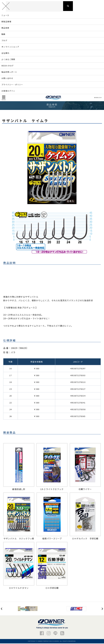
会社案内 (5, 54)
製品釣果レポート (9, 72)
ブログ (4, 41)
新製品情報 (6, 22)
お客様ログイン (8, 91)
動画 (3, 35)
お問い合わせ (7, 79)
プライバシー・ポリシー (12, 85)
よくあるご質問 (8, 60)
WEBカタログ (8, 66)
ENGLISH (98, 98)
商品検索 (5, 28)
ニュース (5, 16)
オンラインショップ (10, 47)
